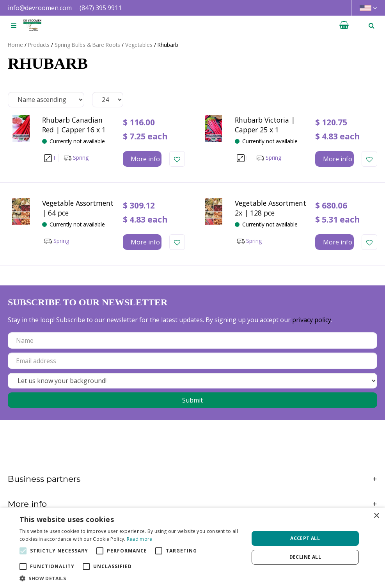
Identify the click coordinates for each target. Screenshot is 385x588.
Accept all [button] (305, 538)
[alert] (192, 548)
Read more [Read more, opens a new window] (140, 539)
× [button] (376, 516)
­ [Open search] (371, 25)
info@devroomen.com (40, 8)
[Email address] (192, 361)
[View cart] (344, 25)
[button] (131, 578)
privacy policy (312, 320)
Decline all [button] (305, 557)
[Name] (192, 340)
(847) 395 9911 (101, 8)
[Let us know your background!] (192, 381)
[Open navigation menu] (14, 25)
